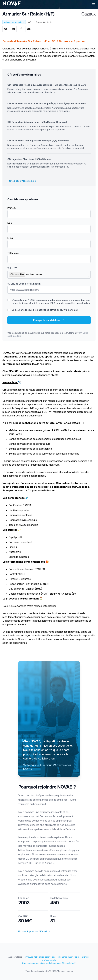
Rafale (18, 434)
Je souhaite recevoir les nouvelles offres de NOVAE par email (45, 310)
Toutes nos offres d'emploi (23, 181)
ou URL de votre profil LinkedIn (24, 284)
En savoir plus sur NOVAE (34, 931)
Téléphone (13, 253)
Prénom (11, 208)
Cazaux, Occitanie (44, 22)
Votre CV (12, 268)
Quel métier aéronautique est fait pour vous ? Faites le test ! (49, 963)
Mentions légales (65, 971)
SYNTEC (40, 569)
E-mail (11, 238)
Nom (10, 223)
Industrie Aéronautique (14, 22)
